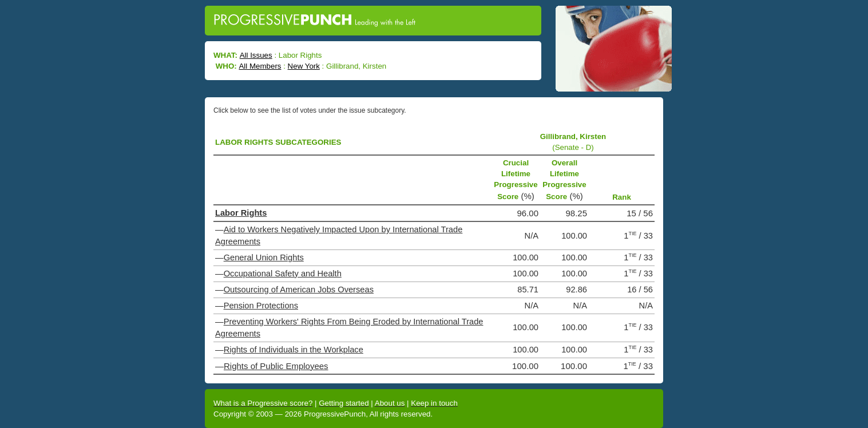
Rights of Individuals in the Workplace (294, 350)
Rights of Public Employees (276, 366)
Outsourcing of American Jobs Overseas (299, 290)
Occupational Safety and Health (283, 274)
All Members (260, 66)
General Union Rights (264, 257)
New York (304, 66)
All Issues (256, 55)
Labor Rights (241, 213)
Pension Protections (261, 306)
